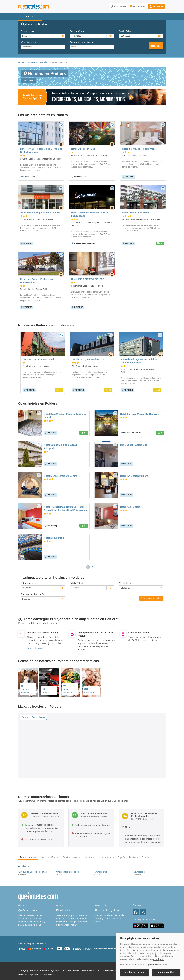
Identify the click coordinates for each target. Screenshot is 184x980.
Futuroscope (139, 872)
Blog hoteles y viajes (107, 911)
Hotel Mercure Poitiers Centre (60, 476)
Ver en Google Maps (33, 717)
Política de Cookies (71, 970)
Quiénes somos (28, 911)
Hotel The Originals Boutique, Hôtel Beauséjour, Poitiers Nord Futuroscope (66, 508)
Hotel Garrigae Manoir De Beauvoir (140, 414)
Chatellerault (101, 872)
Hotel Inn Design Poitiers (134, 476)
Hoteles (22, 62)
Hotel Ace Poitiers (130, 507)
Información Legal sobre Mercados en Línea (37, 975)
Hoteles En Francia (38, 62)
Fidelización (64, 911)
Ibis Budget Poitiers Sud (134, 445)
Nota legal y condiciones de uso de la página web (39, 970)
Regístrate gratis (37, 648)
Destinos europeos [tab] (72, 857)
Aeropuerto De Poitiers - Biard (33, 872)
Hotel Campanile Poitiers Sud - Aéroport (61, 447)
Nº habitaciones (28, 42)
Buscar (156, 46)
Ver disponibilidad (151, 598)
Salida (126, 31)
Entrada (78, 31)
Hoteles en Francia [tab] (49, 857)
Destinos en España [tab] (139, 857)
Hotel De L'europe (54, 538)
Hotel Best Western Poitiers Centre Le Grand (65, 416)
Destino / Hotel (28, 31)
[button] (157, 6)
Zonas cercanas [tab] (28, 857)
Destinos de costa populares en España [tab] (105, 857)
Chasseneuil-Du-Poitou (68, 872)
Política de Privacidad (91, 970)
